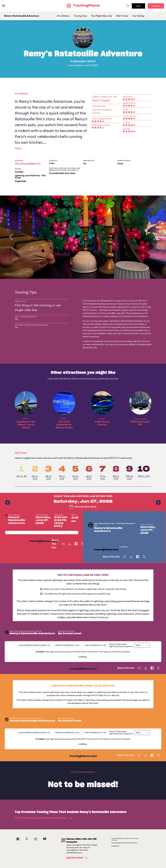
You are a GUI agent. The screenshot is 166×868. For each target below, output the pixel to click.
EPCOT (92, 61)
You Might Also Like (101, 16)
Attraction (79, 61)
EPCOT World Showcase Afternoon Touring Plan (43, 818)
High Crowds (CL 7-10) (95, 645)
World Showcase (23, 164)
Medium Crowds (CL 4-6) (67, 645)
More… (19, 148)
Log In (138, 6)
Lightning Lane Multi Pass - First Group (30, 177)
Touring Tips (80, 16)
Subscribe (156, 6)
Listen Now (78, 858)
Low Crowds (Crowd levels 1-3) (34, 645)
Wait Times (122, 16)
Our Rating (138, 16)
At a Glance (63, 16)
